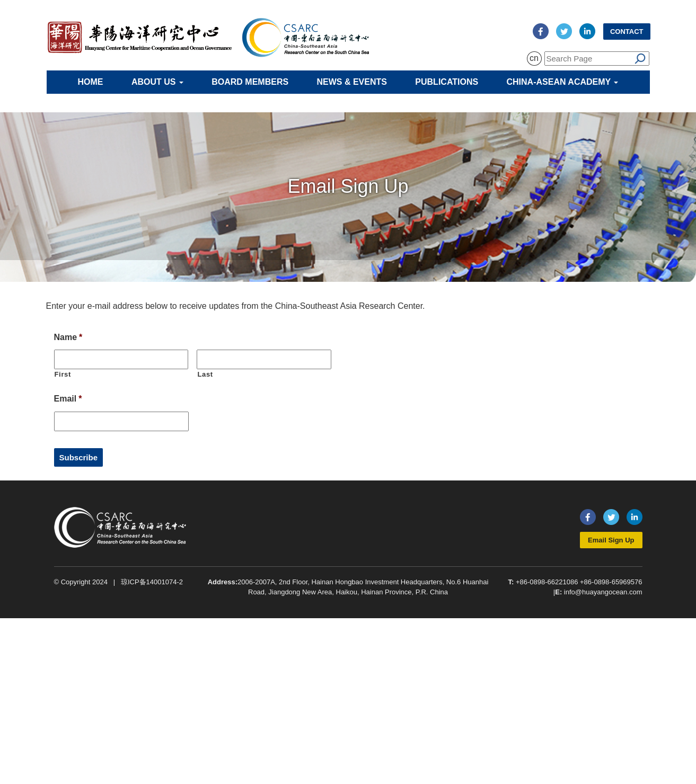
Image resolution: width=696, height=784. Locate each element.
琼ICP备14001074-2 (152, 582)
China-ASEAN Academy (563, 82)
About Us (157, 82)
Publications (447, 82)
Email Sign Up (611, 540)
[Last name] (264, 359)
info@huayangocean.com (603, 592)
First (63, 374)
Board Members (250, 82)
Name (68, 337)
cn (534, 58)
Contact (627, 32)
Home (91, 82)
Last (205, 374)
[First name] (121, 359)
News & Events (352, 82)
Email (68, 399)
